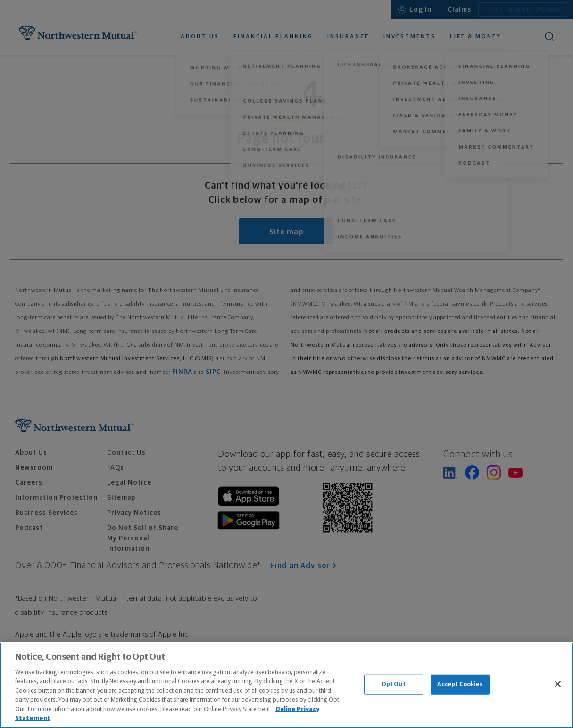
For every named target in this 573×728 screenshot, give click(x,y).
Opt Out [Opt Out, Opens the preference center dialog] (394, 684)
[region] (286, 685)
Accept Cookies (460, 684)
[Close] (558, 684)
